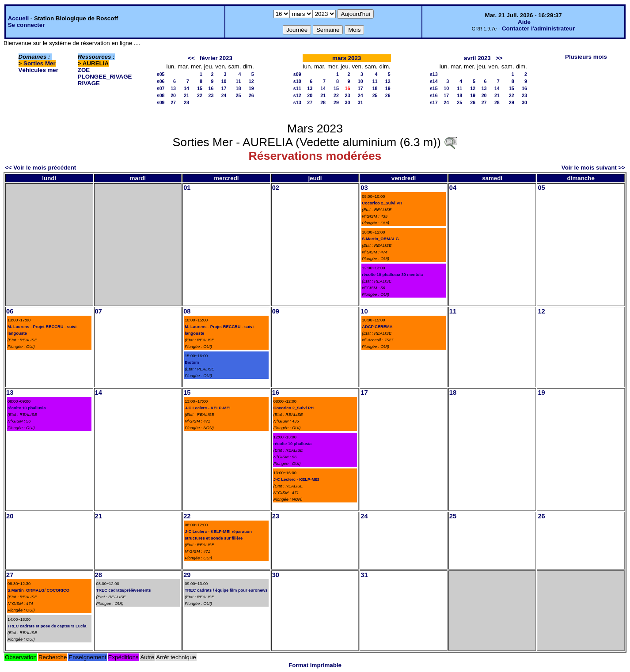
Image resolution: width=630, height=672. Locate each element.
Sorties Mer (40, 63)
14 (186, 88)
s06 (161, 81)
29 (336, 102)
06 (10, 311)
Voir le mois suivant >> (593, 168)
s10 (297, 81)
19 (251, 88)
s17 (434, 102)
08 (187, 311)
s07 (161, 88)
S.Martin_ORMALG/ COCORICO (38, 590)
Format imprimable (315, 665)
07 (99, 311)
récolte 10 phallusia (27, 408)
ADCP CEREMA (377, 327)
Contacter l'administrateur (538, 28)
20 (173, 95)
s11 (297, 88)
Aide (524, 22)
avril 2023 (477, 58)
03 (364, 188)
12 (251, 81)
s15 (434, 88)
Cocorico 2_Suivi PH (382, 203)
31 (361, 102)
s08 (161, 95)
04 (453, 188)
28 (186, 102)
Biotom (192, 362)
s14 (434, 81)
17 (224, 88)
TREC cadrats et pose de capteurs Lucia (47, 626)
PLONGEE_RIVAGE (105, 77)
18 (239, 88)
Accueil (18, 18)
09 (276, 311)
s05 (161, 74)
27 (173, 102)
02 (276, 188)
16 (211, 88)
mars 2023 (347, 58)
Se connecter (27, 25)
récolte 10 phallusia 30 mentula (392, 275)
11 (239, 81)
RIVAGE (89, 83)
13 (173, 88)
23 (211, 95)
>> (499, 58)
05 (541, 188)
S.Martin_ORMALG (380, 239)
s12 (297, 95)
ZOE (84, 70)
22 (200, 95)
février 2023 (216, 58)
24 (224, 95)
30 (348, 102)
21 (186, 95)
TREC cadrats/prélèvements (124, 590)
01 (187, 188)
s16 (434, 95)
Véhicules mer (38, 70)
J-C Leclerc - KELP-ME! (208, 408)
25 (239, 95)
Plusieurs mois (586, 57)
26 (251, 95)
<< (191, 58)
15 (200, 88)
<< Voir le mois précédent (40, 168)
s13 (297, 102)
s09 (161, 102)
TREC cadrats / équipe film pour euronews (226, 590)
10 (224, 81)
